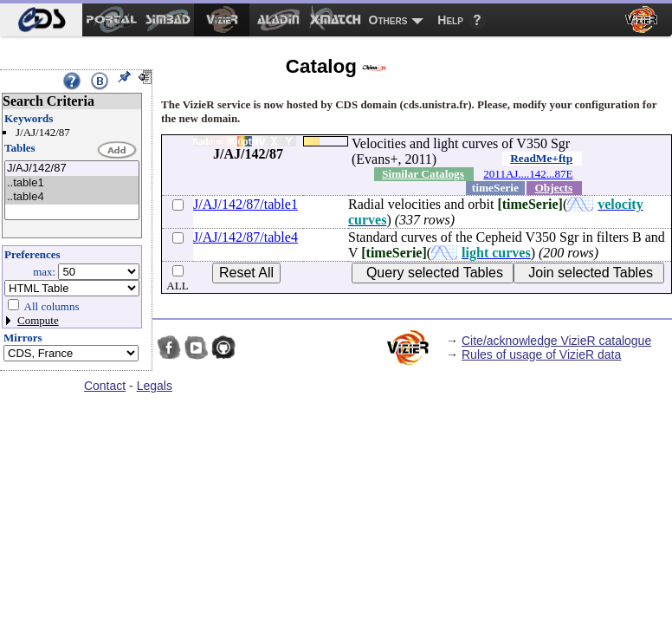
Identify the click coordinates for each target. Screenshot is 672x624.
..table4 (72, 197)
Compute (38, 320)
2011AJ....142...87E (528, 174)
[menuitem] (41, 20)
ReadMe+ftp (541, 158)
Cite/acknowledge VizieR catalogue (556, 341)
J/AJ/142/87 (72, 169)
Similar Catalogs (423, 174)
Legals (155, 386)
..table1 (72, 183)
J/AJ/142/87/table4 (246, 237)
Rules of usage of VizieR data (541, 354)
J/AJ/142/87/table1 (246, 204)
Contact (105, 386)
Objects (554, 188)
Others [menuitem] (388, 20)
